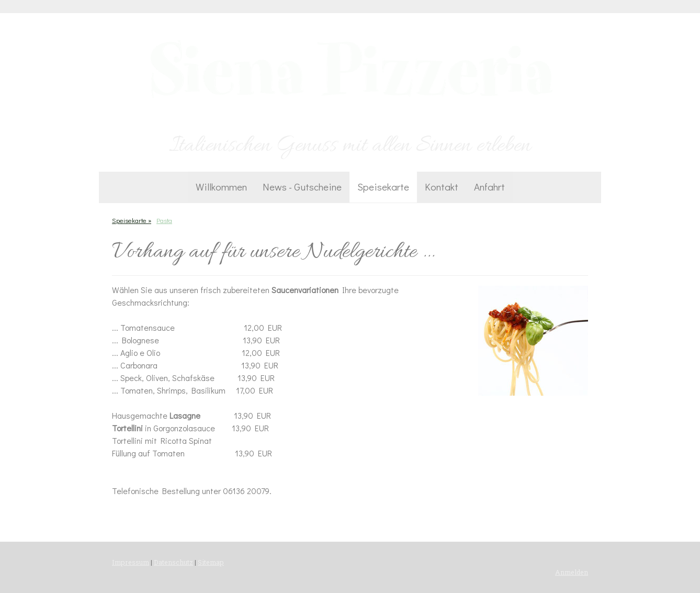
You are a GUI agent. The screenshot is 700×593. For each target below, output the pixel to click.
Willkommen (221, 187)
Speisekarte (383, 187)
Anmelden (572, 572)
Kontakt (442, 187)
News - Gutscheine (302, 187)
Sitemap (211, 562)
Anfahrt (489, 187)
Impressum (131, 562)
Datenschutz (173, 562)
